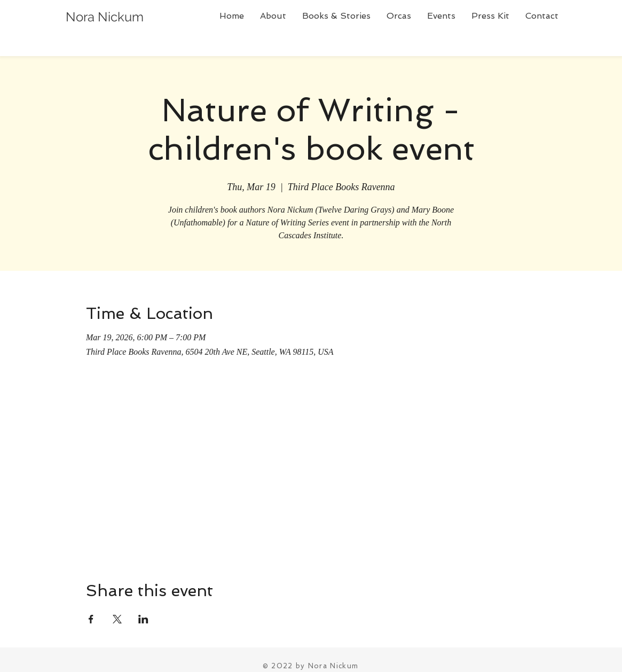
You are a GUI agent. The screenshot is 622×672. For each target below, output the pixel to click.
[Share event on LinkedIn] (143, 619)
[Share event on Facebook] (91, 619)
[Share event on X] (117, 619)
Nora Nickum (105, 17)
